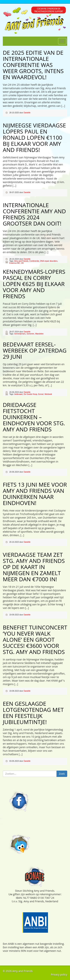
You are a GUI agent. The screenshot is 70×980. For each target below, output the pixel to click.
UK (22, 263)
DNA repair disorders (49, 261)
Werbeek (48, 394)
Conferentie (34, 261)
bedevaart (18, 394)
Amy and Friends (21, 261)
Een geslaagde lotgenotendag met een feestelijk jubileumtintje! (33, 713)
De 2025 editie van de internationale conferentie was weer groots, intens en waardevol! (33, 65)
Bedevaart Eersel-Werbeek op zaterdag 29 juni (35, 350)
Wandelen (39, 334)
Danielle (27, 113)
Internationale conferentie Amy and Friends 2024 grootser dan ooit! (34, 214)
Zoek (62, 774)
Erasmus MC (15, 263)
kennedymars (20, 334)
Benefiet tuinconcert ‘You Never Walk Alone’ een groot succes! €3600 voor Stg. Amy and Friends (35, 640)
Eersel (41, 394)
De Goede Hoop (30, 394)
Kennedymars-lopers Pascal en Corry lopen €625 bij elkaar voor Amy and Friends (34, 284)
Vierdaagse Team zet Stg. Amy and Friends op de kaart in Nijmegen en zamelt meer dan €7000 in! (34, 567)
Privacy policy (59, 975)
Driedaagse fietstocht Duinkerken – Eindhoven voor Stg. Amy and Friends (34, 417)
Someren (30, 334)
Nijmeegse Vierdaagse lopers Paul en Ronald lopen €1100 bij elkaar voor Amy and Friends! (34, 138)
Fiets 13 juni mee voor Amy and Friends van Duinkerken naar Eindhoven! (35, 494)
